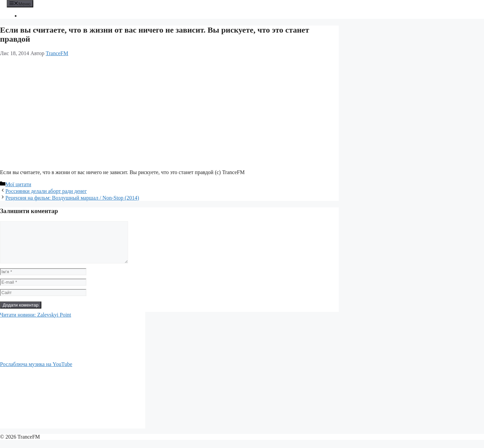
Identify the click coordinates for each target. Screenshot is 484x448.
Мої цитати (18, 184)
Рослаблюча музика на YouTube (36, 372)
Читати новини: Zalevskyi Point (36, 323)
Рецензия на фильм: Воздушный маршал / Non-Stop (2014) (72, 198)
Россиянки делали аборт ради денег (46, 191)
